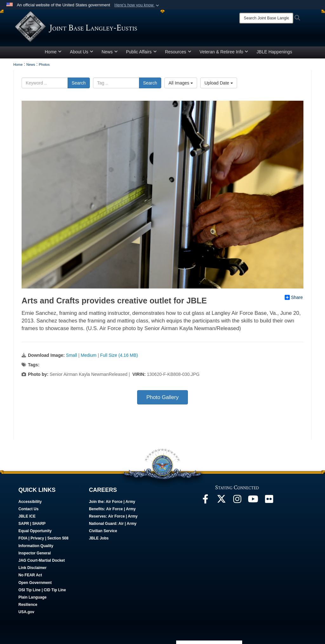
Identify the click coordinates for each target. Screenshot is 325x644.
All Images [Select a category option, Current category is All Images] (181, 83)
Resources (178, 52)
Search (79, 83)
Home (53, 52)
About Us (82, 52)
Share (294, 297)
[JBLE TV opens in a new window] (253, 501)
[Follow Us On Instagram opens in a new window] (237, 501)
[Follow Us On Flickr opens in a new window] (269, 501)
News (110, 52)
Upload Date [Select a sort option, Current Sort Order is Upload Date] (219, 83)
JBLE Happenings (274, 52)
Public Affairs (141, 52)
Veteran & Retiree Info (224, 52)
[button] (137, 5)
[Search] (266, 18)
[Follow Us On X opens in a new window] (221, 501)
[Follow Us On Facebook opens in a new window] (205, 501)
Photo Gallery (162, 397)
